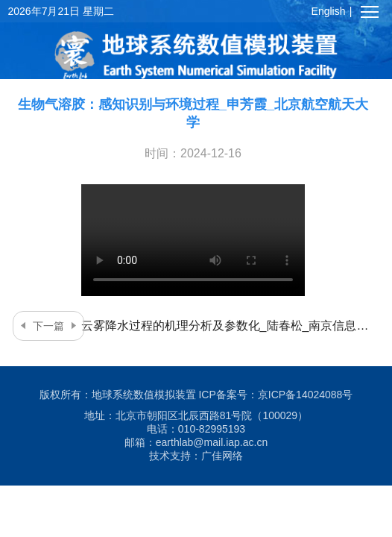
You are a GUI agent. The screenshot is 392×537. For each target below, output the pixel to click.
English (329, 11)
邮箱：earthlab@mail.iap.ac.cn (196, 442)
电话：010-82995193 (196, 429)
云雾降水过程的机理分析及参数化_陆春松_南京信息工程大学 (193, 326)
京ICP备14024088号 (306, 395)
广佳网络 (222, 456)
